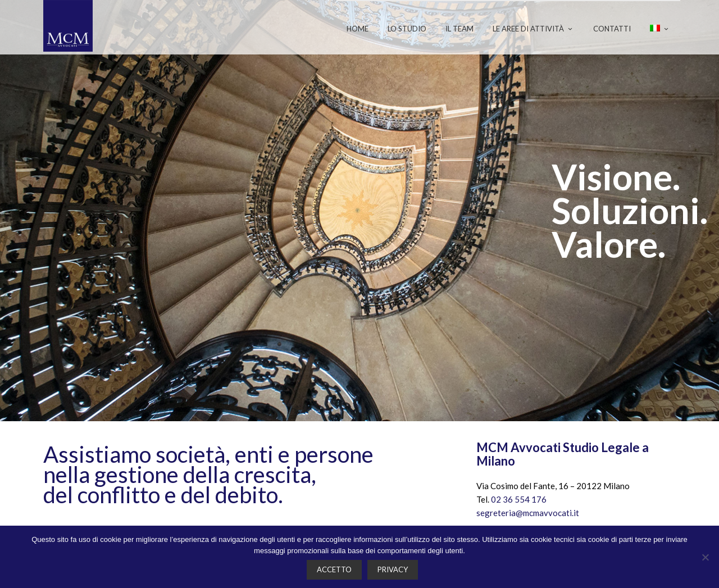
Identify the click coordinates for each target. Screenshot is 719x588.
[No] (705, 557)
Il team (459, 29)
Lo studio (407, 29)
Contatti (612, 29)
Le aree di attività (533, 29)
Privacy (393, 569)
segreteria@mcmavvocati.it (528, 513)
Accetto (334, 569)
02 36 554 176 (519, 499)
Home (358, 29)
